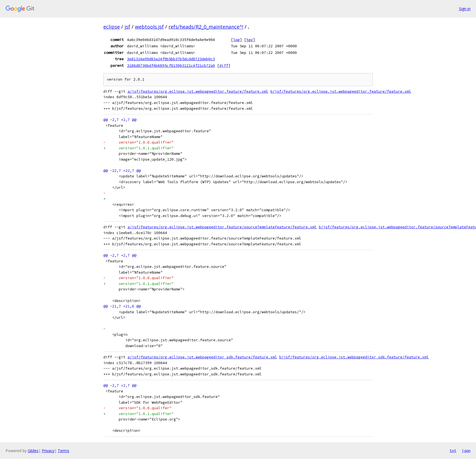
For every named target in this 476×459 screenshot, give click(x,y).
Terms (63, 451)
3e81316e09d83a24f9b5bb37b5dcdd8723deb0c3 (171, 59)
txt (453, 450)
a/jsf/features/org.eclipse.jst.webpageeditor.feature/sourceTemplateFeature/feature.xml (222, 227)
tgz (250, 40)
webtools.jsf (149, 27)
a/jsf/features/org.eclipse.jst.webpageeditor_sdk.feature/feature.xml (202, 357)
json (466, 450)
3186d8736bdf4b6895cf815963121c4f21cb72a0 (171, 65)
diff (224, 65)
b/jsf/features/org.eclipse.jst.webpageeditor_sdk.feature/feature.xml (354, 357)
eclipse (112, 27)
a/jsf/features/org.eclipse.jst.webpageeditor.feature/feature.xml (198, 91)
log (236, 40)
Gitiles (33, 451)
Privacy (48, 451)
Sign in (465, 9)
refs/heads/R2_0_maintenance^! (206, 27)
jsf (127, 27)
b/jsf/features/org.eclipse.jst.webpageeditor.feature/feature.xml (341, 91)
